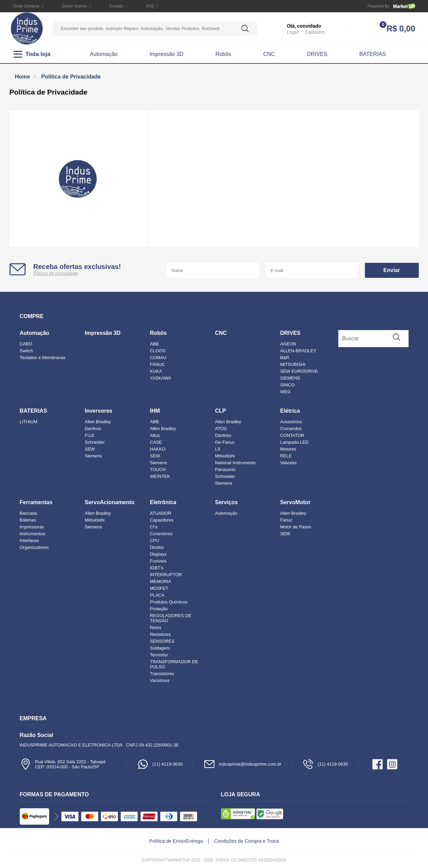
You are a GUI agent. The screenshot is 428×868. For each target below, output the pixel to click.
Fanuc (286, 520)
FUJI (89, 435)
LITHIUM (29, 422)
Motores (288, 449)
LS (218, 449)
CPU (154, 540)
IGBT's (156, 568)
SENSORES (162, 641)
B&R (285, 358)
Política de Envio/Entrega (176, 841)
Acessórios (291, 422)
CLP (220, 411)
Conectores (161, 534)
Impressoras (32, 527)
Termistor (159, 655)
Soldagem (160, 648)
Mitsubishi (225, 456)
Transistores (162, 674)
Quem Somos (75, 6)
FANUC (157, 364)
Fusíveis (158, 561)
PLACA (157, 595)
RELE (286, 456)
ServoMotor (295, 502)
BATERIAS (373, 54)
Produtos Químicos (169, 602)
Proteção (159, 609)
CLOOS (158, 351)
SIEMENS (290, 378)
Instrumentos (33, 534)
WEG (285, 392)
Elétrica (290, 411)
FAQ (150, 6)
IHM (155, 411)
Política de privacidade (56, 273)
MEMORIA (160, 581)
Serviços (226, 502)
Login (293, 32)
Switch (26, 351)
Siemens (93, 456)
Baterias (28, 520)
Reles (155, 628)
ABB (154, 344)
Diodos (157, 547)
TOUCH (158, 469)
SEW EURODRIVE (299, 371)
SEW (90, 449)
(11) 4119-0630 (160, 764)
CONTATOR (292, 435)
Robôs (223, 54)
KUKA (156, 371)
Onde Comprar (26, 6)
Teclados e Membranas (43, 358)
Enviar (392, 270)
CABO (26, 344)
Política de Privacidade (71, 77)
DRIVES (317, 54)
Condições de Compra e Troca (247, 841)
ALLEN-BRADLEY (298, 351)
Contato (116, 6)
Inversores (98, 411)
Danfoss (93, 429)
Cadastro (315, 32)
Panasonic (225, 469)
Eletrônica (163, 502)
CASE (156, 442)
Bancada (28, 513)
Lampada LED (294, 442)
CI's (153, 527)
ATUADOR (160, 513)
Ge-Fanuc (225, 442)
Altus (155, 435)
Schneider (95, 442)
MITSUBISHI (293, 364)
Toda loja (32, 54)
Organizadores (34, 547)
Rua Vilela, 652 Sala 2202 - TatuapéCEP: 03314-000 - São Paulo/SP (63, 764)
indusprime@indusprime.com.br (242, 764)
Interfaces (29, 540)
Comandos (291, 429)
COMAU (158, 358)
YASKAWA (160, 378)
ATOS (221, 429)
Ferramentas (36, 502)
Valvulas (288, 463)
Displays (158, 554)
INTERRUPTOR (166, 575)
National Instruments (235, 463)
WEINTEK (160, 476)
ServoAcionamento (109, 502)
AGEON (288, 344)
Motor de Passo (296, 527)
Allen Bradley (98, 422)
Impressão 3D (166, 54)
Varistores (160, 680)
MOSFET (159, 588)
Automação (104, 54)
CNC (269, 54)
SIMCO (287, 385)
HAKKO (158, 449)
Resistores (160, 634)
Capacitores (161, 520)
